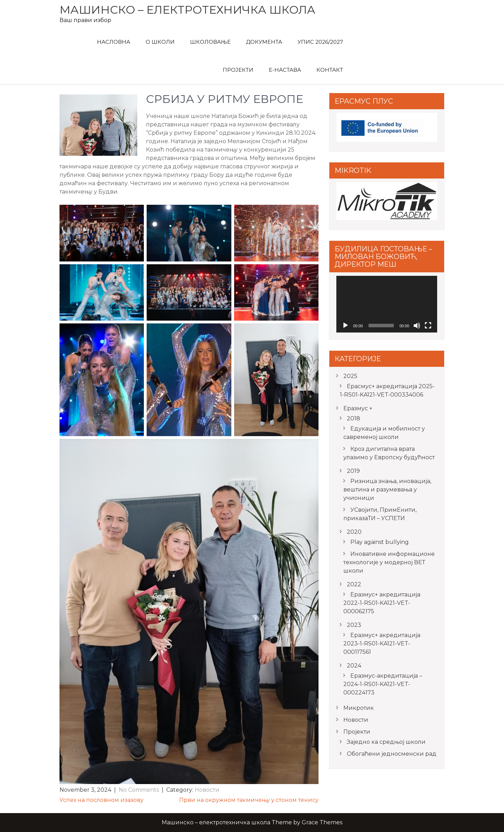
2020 (354, 532)
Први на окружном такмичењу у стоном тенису (249, 800)
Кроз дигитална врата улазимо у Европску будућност (389, 453)
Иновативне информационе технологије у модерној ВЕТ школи (389, 562)
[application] (387, 304)
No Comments (139, 790)
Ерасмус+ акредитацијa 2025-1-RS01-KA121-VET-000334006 (387, 390)
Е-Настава (285, 70)
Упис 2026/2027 (320, 42)
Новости (207, 790)
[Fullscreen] (428, 326)
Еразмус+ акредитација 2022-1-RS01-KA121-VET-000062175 (382, 603)
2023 (354, 625)
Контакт (330, 70)
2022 (354, 584)
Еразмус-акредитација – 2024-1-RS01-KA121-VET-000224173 (383, 684)
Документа (264, 42)
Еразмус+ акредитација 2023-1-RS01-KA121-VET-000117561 (382, 644)
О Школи (160, 42)
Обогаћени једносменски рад (392, 754)
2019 (353, 471)
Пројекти (238, 70)
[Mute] (417, 326)
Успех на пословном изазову (101, 800)
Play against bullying (380, 542)
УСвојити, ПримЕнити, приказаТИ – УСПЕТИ (380, 514)
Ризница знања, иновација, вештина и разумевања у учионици (387, 490)
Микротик (359, 708)
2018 (353, 418)
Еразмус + (358, 408)
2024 (354, 666)
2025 (350, 376)
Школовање (210, 42)
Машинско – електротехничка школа (187, 10)
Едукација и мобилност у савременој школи (384, 433)
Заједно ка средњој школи (386, 742)
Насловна (114, 42)
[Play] (345, 326)
